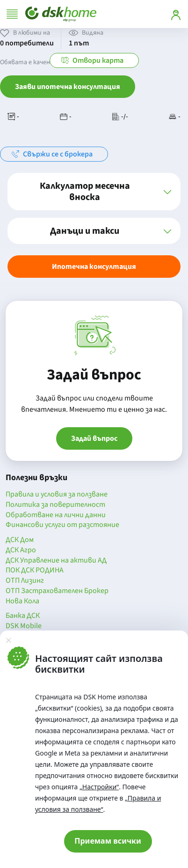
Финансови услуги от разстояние (62, 525)
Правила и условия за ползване (57, 495)
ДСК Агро (21, 550)
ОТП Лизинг (25, 581)
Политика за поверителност (55, 505)
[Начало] (61, 14)
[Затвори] (8, 640)
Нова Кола (22, 601)
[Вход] (176, 14)
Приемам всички (108, 841)
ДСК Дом (20, 540)
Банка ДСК (23, 616)
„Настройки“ (99, 787)
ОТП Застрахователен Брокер (57, 591)
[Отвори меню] (12, 14)
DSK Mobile (24, 626)
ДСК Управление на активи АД (56, 561)
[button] (94, 192)
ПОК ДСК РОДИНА (35, 571)
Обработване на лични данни (56, 515)
